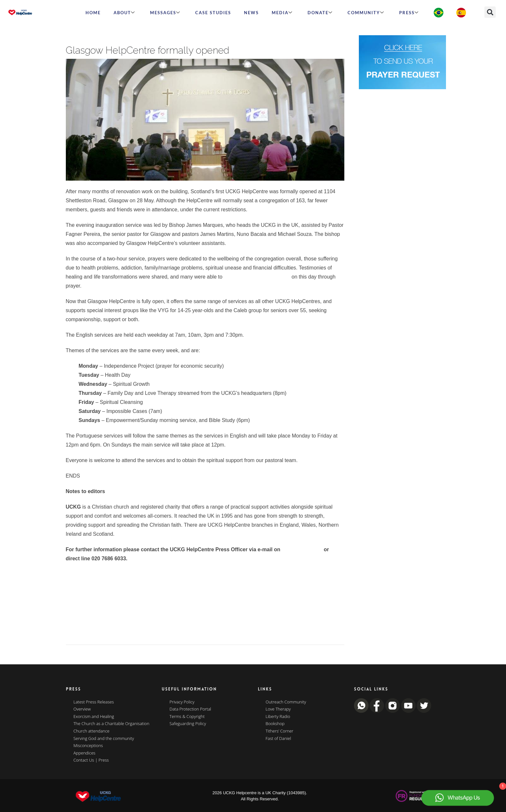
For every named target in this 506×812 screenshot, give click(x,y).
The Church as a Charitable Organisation (111, 724)
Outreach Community (286, 702)
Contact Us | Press (91, 760)
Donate (320, 13)
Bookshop (275, 724)
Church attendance (92, 731)
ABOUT (124, 13)
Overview (82, 709)
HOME (93, 13)
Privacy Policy (182, 702)
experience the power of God (257, 277)
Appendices (85, 753)
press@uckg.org (302, 549)
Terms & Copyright (187, 717)
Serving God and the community (104, 739)
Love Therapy (278, 709)
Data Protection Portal (190, 709)
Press (409, 13)
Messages (165, 13)
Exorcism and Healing (94, 717)
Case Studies (213, 13)
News (251, 13)
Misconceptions (88, 746)
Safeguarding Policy (188, 724)
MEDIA (282, 13)
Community (366, 13)
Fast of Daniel (278, 739)
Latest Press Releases (94, 702)
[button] (490, 12)
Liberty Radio (278, 717)
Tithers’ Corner (279, 731)
